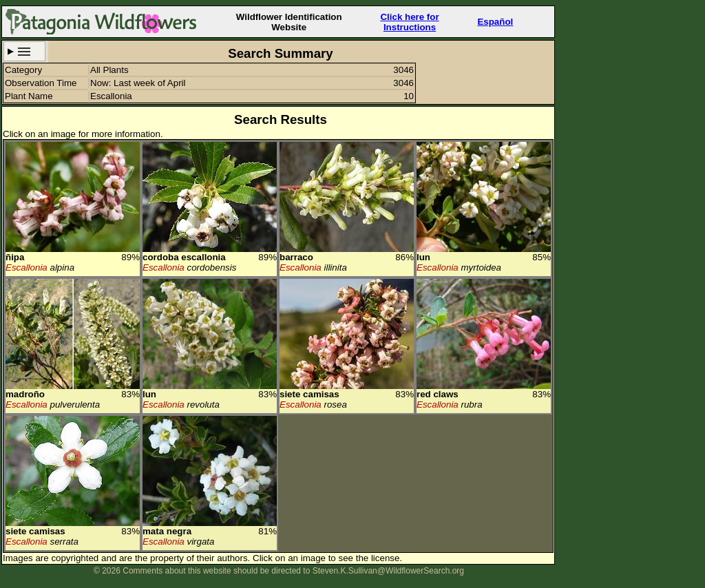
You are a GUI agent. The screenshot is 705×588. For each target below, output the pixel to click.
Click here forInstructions (409, 22)
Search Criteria (24, 51)
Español (495, 22)
